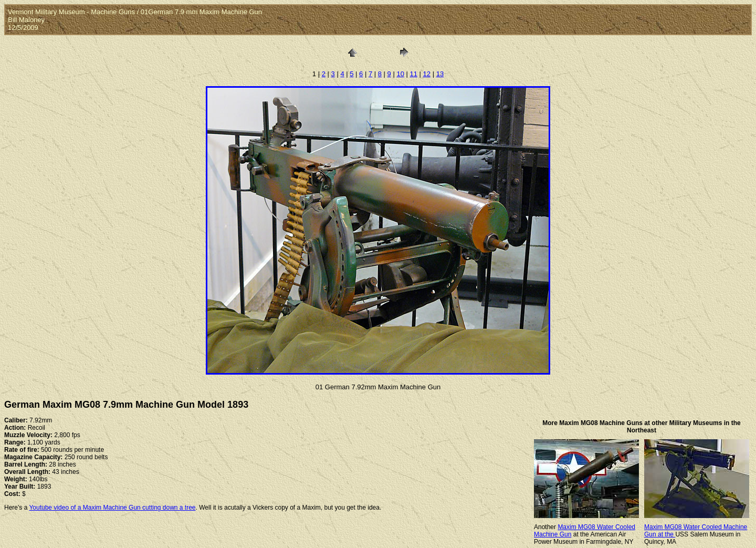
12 (427, 74)
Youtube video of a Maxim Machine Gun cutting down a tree (112, 508)
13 (440, 74)
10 (400, 74)
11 (414, 74)
